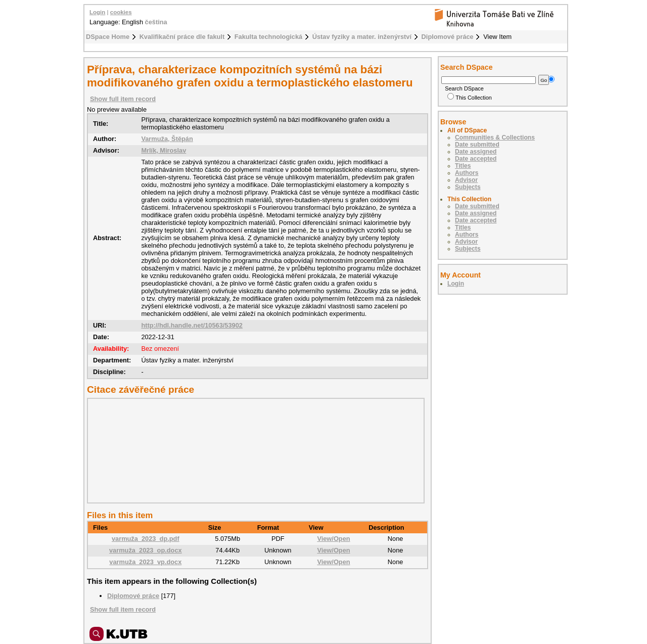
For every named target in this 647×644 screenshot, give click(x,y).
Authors (467, 173)
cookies (121, 12)
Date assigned (476, 152)
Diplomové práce (448, 37)
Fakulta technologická (268, 37)
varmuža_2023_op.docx (146, 550)
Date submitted (477, 145)
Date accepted (476, 159)
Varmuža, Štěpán (167, 139)
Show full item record (123, 99)
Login (97, 12)
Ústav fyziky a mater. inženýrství (362, 37)
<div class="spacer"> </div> (253, 450)
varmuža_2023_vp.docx (145, 562)
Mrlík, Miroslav (164, 150)
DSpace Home (108, 37)
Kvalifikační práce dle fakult (182, 37)
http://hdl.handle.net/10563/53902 (192, 325)
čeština (156, 22)
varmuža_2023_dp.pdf (146, 539)
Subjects (468, 187)
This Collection (470, 98)
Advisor (466, 180)
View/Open (333, 539)
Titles (463, 166)
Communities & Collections (495, 137)
